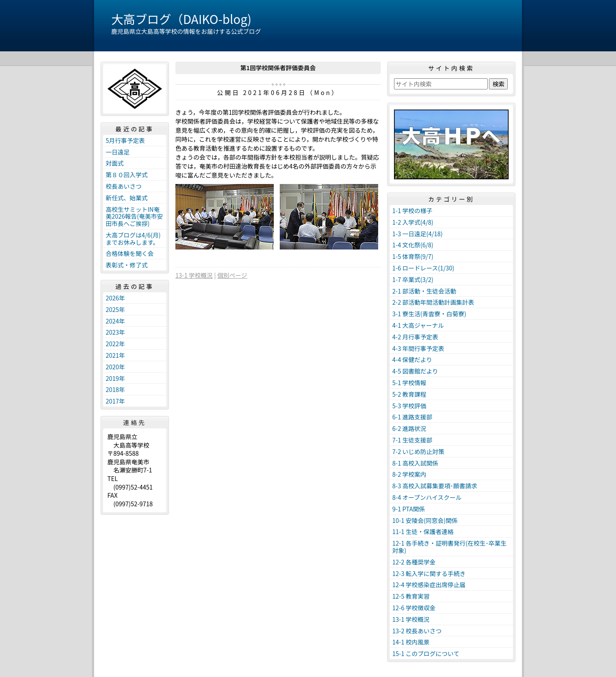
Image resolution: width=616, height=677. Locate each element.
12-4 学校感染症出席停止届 (429, 585)
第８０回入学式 (127, 175)
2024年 (115, 321)
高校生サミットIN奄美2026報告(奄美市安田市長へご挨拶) (134, 217)
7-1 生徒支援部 (412, 440)
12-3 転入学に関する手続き (429, 573)
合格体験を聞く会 (130, 253)
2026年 (115, 298)
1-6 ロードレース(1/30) (423, 268)
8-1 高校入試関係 (415, 463)
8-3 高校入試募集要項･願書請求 (435, 486)
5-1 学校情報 (409, 383)
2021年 (115, 355)
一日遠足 (118, 152)
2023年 (115, 332)
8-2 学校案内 (409, 474)
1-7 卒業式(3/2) (413, 279)
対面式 (115, 163)
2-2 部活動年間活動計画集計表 (433, 302)
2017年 (115, 401)
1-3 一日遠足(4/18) (418, 234)
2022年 (115, 344)
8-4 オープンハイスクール (427, 497)
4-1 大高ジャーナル (418, 325)
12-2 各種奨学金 (414, 562)
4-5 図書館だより (415, 371)
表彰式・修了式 (127, 265)
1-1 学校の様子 (412, 211)
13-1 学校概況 (194, 275)
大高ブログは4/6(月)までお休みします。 (133, 239)
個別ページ (232, 275)
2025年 (115, 309)
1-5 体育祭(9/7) (413, 256)
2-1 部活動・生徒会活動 (424, 291)
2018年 (115, 389)
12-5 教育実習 (411, 596)
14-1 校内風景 (411, 642)
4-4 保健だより (412, 359)
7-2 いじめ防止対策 (418, 451)
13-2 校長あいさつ (417, 631)
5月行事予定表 (125, 140)
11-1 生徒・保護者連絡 (423, 532)
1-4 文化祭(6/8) (413, 245)
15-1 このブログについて (426, 653)
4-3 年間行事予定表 (418, 348)
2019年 (115, 378)
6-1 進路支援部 (412, 417)
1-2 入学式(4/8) (413, 222)
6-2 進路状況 (409, 428)
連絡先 (135, 422)
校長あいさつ (124, 186)
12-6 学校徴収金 (414, 608)
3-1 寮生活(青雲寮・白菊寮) (429, 314)
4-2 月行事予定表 (415, 337)
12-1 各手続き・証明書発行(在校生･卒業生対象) (449, 547)
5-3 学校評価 (409, 406)
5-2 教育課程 (409, 394)
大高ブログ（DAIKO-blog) (181, 19)
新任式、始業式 (127, 198)
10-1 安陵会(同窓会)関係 (425, 520)
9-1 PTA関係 (409, 509)
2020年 (115, 367)
